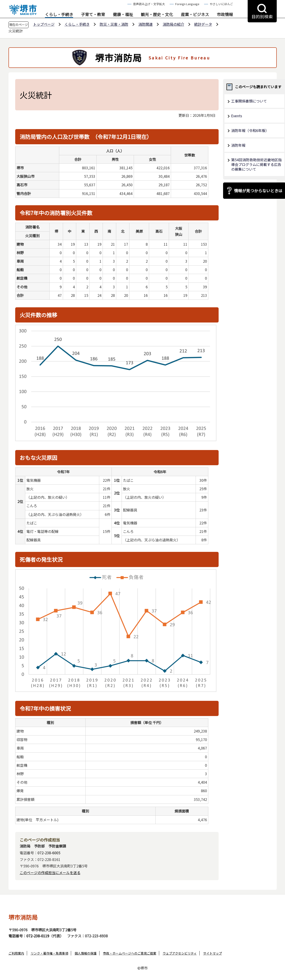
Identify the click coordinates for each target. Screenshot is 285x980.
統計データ (203, 24)
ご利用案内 (16, 953)
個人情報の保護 (86, 953)
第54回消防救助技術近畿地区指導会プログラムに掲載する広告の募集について (256, 164)
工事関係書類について (249, 101)
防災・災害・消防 (114, 24)
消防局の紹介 (173, 24)
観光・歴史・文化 (157, 15)
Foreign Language (187, 4)
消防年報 (238, 145)
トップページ (44, 24)
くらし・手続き (59, 15)
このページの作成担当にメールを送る (50, 873)
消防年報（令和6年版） (250, 130)
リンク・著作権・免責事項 (49, 953)
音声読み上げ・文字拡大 (149, 4)
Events (237, 116)
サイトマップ (213, 953)
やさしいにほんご (221, 4)
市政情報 (225, 15)
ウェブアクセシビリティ (180, 953)
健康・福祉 (123, 15)
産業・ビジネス (195, 15)
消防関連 (146, 24)
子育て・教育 (93, 15)
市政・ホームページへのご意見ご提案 (130, 953)
